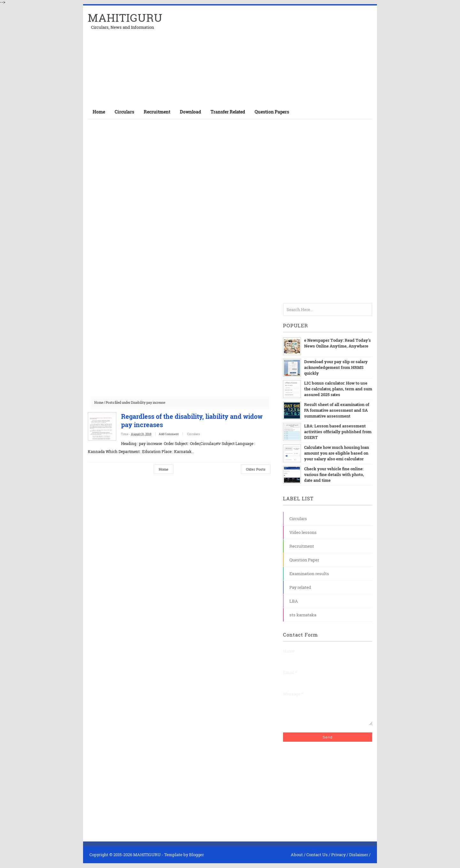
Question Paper (304, 560)
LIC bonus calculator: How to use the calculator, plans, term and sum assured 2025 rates (338, 389)
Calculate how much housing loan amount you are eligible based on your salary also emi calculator (337, 453)
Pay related (300, 587)
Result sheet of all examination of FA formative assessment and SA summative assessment (337, 410)
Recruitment (302, 546)
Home (99, 112)
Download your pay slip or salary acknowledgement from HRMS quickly (336, 367)
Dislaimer (359, 859)
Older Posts (256, 469)
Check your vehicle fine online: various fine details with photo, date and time (334, 474)
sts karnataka (303, 615)
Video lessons (303, 532)
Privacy (338, 859)
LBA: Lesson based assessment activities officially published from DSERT (338, 432)
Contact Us (317, 859)
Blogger (196, 859)
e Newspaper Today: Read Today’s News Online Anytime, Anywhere (337, 343)
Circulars (200, 434)
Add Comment (175, 434)
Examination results (309, 574)
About (297, 859)
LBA (294, 601)
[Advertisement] (297, 55)
